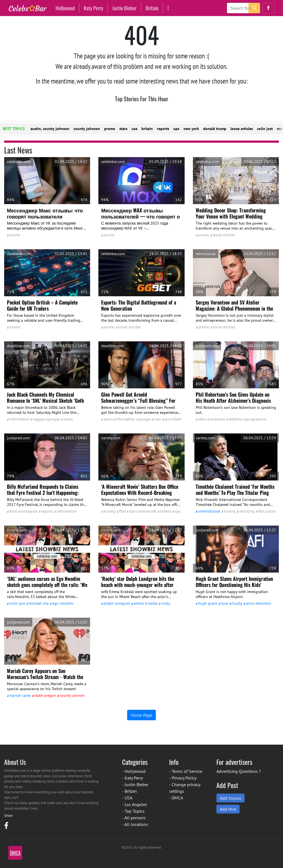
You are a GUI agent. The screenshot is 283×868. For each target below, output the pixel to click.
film (122, 511)
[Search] (243, 8)
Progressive (256, 419)
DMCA (177, 798)
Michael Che (39, 603)
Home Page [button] (141, 715)
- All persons (134, 818)
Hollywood (65, 8)
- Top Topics (133, 811)
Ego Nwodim (63, 603)
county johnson (87, 129)
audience (217, 419)
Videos (166, 511)
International (209, 511)
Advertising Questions (237, 771)
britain (147, 129)
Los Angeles (136, 804)
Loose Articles (224, 235)
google (54, 419)
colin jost (265, 129)
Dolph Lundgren (117, 603)
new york (191, 129)
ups (176, 129)
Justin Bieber (124, 8)
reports (163, 129)
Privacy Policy (184, 778)
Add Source (230, 798)
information (19, 419)
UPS (178, 511)
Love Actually (232, 603)
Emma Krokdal (146, 603)
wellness (236, 419)
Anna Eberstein (259, 603)
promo (110, 129)
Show (8, 816)
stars (123, 129)
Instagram (29, 511)
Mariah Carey (20, 695)
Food (13, 511)
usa (134, 129)
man (158, 419)
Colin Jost (17, 603)
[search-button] (254, 8)
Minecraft (149, 511)
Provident (173, 419)
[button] (268, 8)
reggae (39, 419)
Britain (152, 8)
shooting (247, 511)
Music (68, 419)
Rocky (166, 603)
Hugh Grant (208, 603)
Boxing (110, 511)
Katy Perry (93, 8)
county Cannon (72, 695)
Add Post (228, 809)
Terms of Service (187, 771)
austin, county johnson (50, 129)
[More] (168, 8)
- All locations (135, 824)
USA (129, 798)
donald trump (215, 129)
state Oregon (45, 695)
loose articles (242, 129)
